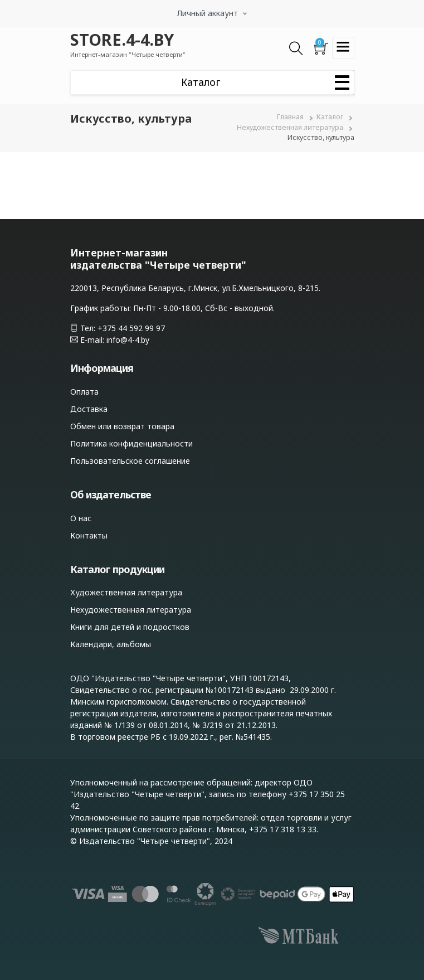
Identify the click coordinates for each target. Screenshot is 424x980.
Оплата (84, 392)
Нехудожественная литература (290, 127)
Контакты (89, 535)
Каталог (330, 117)
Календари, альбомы (111, 644)
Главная (290, 117)
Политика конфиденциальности (131, 443)
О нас (81, 518)
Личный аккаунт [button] (208, 13)
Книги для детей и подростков (130, 627)
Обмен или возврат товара (122, 426)
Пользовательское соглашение (130, 461)
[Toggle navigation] (343, 48)
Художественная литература (126, 592)
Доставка (89, 409)
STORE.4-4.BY (122, 39)
